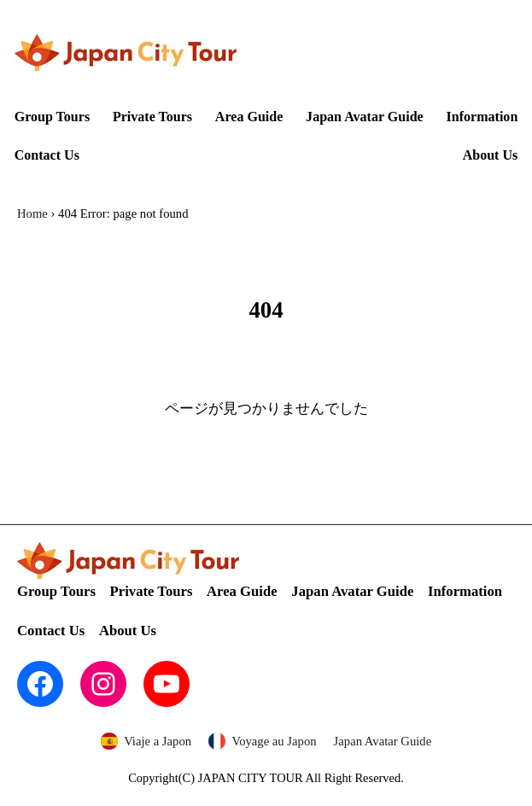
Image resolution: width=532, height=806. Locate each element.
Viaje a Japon (158, 741)
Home (32, 213)
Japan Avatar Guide (383, 741)
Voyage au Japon (274, 741)
